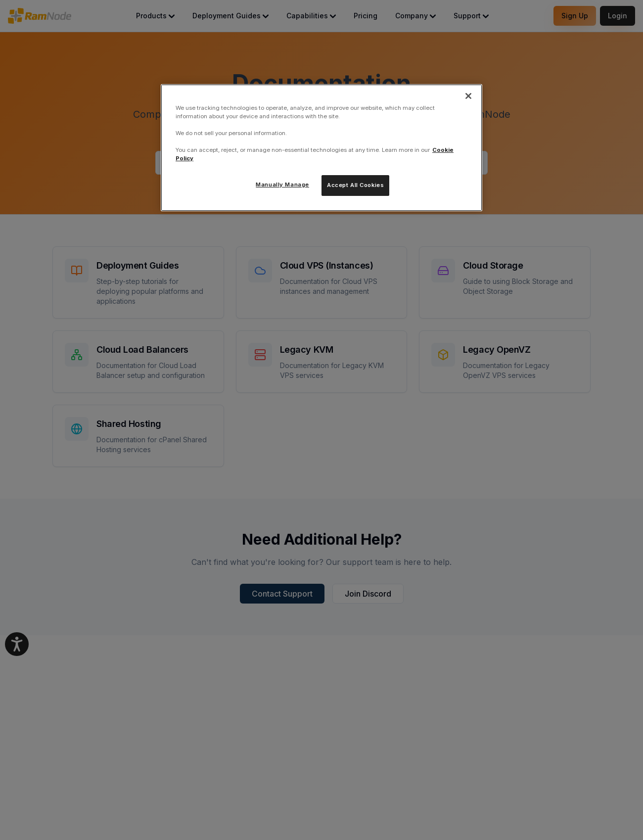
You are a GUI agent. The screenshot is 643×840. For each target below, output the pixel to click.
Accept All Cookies (355, 185)
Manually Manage (282, 185)
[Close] (468, 96)
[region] (321, 148)
